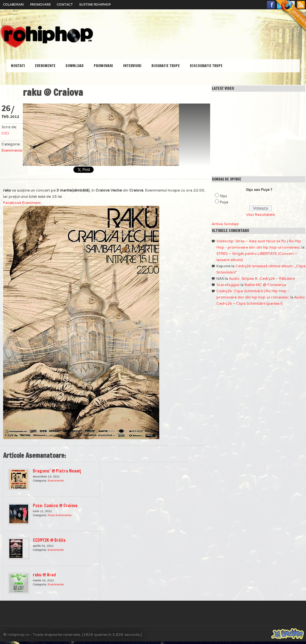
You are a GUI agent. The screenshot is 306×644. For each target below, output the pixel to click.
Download (75, 66)
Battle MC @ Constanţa (265, 285)
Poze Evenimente (60, 515)
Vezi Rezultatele (260, 214)
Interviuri (132, 66)
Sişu (223, 196)
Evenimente (45, 66)
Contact (65, 5)
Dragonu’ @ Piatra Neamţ (57, 471)
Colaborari (13, 5)
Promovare (40, 5)
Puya (224, 202)
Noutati (18, 66)
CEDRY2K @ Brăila (49, 540)
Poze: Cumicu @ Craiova (55, 506)
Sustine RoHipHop (95, 5)
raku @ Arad (44, 575)
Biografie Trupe (166, 66)
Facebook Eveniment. (22, 203)
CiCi (5, 133)
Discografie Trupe (206, 66)
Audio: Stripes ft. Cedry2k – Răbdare (262, 278)
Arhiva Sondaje (225, 224)
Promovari (103, 66)
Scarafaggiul (228, 285)
